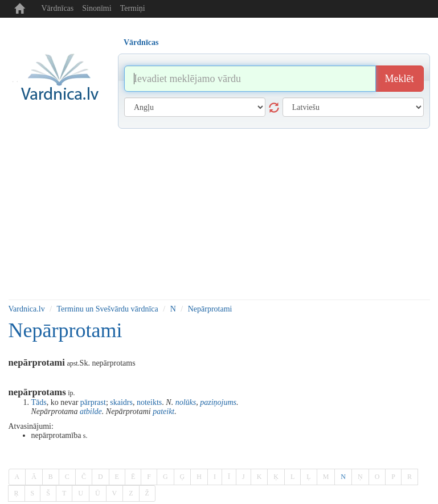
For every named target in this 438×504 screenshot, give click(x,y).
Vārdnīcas (58, 8)
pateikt (163, 411)
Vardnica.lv (27, 309)
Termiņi (133, 8)
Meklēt (400, 79)
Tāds (39, 402)
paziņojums (218, 402)
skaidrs (121, 402)
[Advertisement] (219, 214)
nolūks (186, 402)
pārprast (93, 402)
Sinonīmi (97, 8)
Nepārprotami (210, 309)
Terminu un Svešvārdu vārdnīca (108, 309)
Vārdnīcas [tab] (141, 42)
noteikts (149, 402)
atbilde (91, 411)
